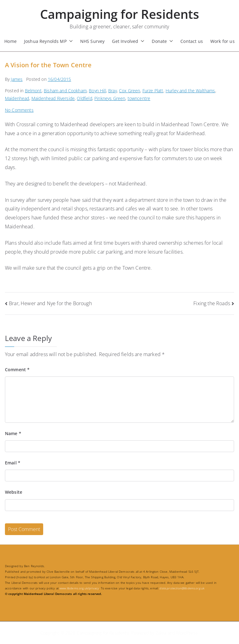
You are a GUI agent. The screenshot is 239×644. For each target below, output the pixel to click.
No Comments (19, 110)
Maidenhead (17, 98)
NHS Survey (93, 41)
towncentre (139, 98)
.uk (182, 588)
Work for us (223, 41)
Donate (162, 41)
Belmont (33, 91)
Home (10, 41)
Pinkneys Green (110, 98)
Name (13, 433)
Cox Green (130, 91)
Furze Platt (153, 91)
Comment (17, 370)
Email (13, 463)
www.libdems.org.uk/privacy (79, 588)
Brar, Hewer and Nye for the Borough (50, 303)
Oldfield (84, 98)
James (17, 79)
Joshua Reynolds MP (48, 41)
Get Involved (128, 41)
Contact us (192, 41)
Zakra (161, 633)
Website (14, 492)
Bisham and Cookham (65, 91)
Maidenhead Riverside (53, 98)
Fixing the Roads (212, 303)
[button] (70, 41)
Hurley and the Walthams (190, 91)
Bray (113, 91)
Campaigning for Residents (120, 14)
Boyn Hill (97, 91)
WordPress (187, 633)
